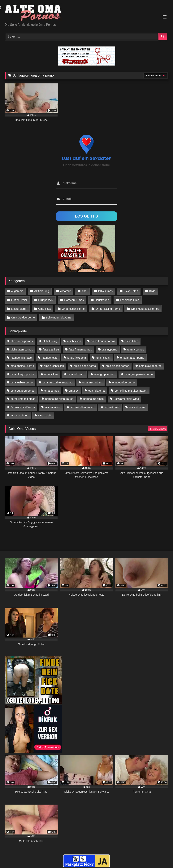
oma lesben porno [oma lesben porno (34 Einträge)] (22, 380)
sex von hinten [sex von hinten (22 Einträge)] (19, 413)
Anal (83, 291)
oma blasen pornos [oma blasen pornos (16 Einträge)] (117, 364)
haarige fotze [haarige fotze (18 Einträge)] (50, 355)
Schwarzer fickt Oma (58, 316)
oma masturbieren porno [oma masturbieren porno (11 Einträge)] (57, 380)
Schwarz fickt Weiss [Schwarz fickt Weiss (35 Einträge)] (23, 405)
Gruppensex (45, 299)
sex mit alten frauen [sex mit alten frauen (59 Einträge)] (82, 405)
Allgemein (17, 291)
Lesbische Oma (128, 299)
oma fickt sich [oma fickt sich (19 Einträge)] (76, 372)
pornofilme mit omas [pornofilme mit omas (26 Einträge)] (23, 397)
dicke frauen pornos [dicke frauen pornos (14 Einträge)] (103, 339)
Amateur (65, 291)
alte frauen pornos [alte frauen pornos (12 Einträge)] (22, 339)
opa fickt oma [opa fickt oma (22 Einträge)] (97, 389)
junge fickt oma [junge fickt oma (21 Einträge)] (77, 355)
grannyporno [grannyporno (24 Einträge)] (109, 347)
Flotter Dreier (19, 299)
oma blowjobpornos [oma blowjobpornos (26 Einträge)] (22, 372)
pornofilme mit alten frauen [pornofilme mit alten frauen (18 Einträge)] (131, 389)
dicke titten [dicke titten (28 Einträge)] (132, 339)
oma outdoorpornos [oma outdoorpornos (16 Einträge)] (22, 389)
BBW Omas (104, 291)
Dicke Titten (129, 291)
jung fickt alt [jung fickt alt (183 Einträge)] (103, 355)
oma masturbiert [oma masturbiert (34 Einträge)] (92, 380)
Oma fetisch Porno (73, 307)
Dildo (150, 291)
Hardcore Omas (73, 299)
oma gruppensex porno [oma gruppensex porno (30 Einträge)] (139, 372)
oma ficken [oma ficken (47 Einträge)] (51, 372)
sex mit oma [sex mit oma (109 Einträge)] (112, 405)
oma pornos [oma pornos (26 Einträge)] (52, 389)
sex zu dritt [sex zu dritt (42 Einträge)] (45, 413)
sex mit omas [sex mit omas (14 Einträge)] (137, 405)
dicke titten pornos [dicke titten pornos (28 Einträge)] (22, 347)
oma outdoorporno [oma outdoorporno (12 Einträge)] (123, 380)
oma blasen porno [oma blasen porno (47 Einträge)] (85, 364)
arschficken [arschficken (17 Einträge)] (74, 339)
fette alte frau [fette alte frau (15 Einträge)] (51, 347)
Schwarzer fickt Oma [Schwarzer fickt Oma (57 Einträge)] (126, 397)
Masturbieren (19, 307)
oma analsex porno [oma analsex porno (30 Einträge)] (22, 364)
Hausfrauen (101, 299)
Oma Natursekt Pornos (144, 307)
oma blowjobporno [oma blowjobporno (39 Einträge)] (150, 364)
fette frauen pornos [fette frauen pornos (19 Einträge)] (80, 347)
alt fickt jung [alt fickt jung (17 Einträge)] (50, 339)
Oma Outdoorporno (23, 316)
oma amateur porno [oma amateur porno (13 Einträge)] (132, 355)
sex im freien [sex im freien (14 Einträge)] (53, 405)
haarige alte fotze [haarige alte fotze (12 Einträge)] (21, 355)
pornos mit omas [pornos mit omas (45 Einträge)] (93, 397)
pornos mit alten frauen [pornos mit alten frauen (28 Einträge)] (59, 397)
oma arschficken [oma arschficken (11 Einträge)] (54, 364)
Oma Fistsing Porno (107, 307)
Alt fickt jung (41, 291)
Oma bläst (44, 307)
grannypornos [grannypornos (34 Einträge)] (136, 347)
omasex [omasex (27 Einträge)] (74, 389)
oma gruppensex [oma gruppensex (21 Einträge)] (104, 372)
